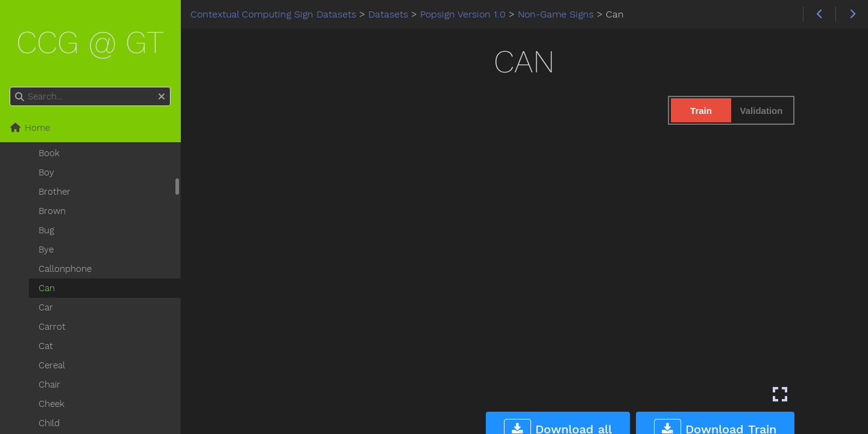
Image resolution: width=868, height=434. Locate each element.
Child (49, 423)
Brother (55, 192)
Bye (46, 250)
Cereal (52, 365)
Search (11, 87)
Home (30, 128)
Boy (46, 172)
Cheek (52, 404)
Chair (49, 385)
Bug (46, 230)
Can (47, 288)
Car (46, 307)
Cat (46, 346)
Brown (52, 211)
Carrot (52, 327)
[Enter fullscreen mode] (780, 394)
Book (49, 153)
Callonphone (65, 269)
